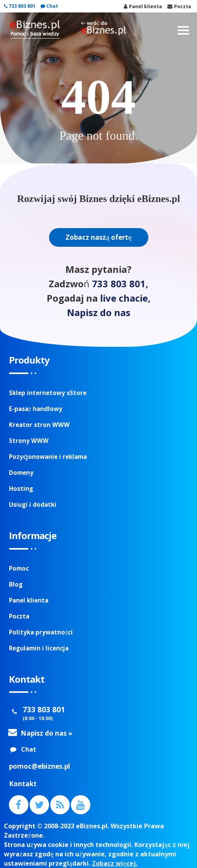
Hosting (21, 488)
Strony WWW (29, 441)
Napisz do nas (99, 313)
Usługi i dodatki (33, 504)
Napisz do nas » (47, 733)
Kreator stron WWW (39, 425)
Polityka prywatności (41, 632)
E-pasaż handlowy (36, 409)
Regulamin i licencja (39, 648)
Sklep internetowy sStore (48, 393)
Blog (16, 584)
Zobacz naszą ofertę (99, 237)
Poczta (19, 616)
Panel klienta (29, 600)
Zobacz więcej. (115, 863)
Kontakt (23, 784)
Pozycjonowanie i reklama (48, 457)
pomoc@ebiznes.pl (40, 766)
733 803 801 (20, 6)
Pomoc (19, 568)
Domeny (21, 473)
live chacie (124, 298)
